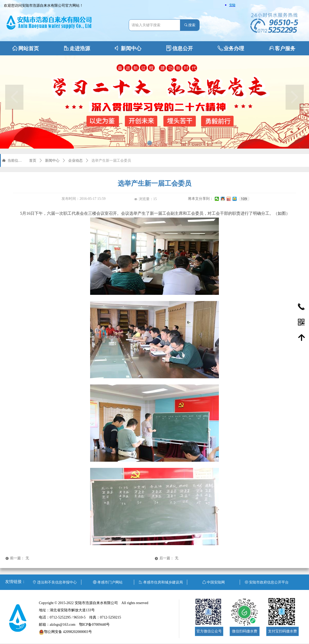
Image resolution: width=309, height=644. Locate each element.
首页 (33, 161)
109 (244, 199)
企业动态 (75, 161)
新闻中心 (52, 161)
